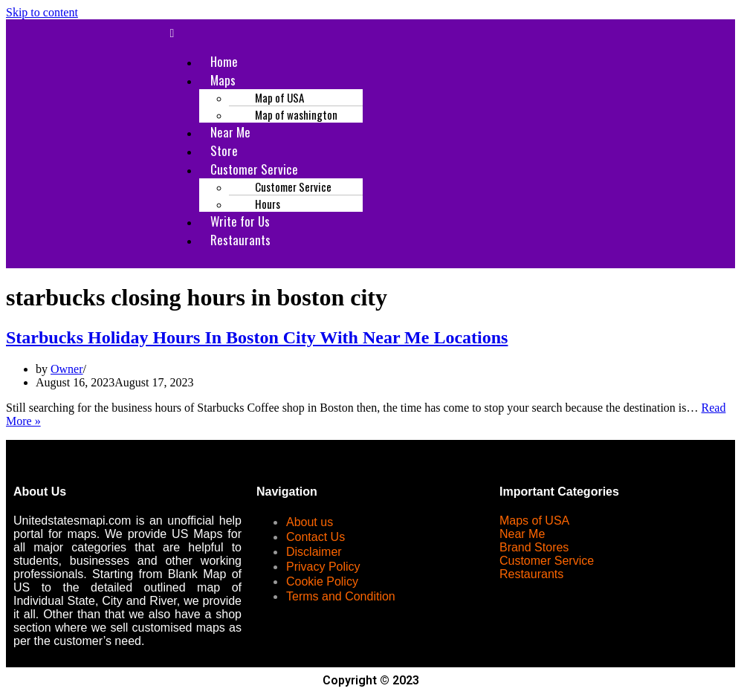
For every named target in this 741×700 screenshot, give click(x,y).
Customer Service (547, 561)
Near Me (522, 534)
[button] (447, 33)
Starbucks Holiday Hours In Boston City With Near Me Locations (257, 337)
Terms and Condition (341, 596)
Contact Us (316, 537)
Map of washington (296, 114)
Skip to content (42, 12)
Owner (67, 369)
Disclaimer (314, 552)
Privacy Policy (323, 567)
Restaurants (240, 240)
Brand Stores (534, 547)
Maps (223, 80)
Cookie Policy (322, 581)
